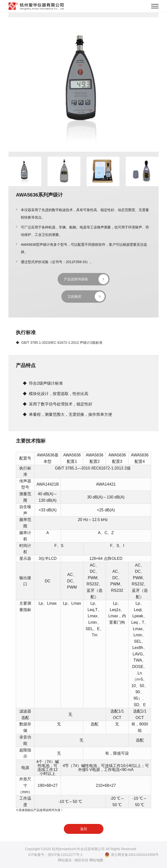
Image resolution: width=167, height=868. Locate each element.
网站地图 (96, 860)
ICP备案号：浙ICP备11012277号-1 (55, 855)
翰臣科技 (81, 860)
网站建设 (65, 860)
